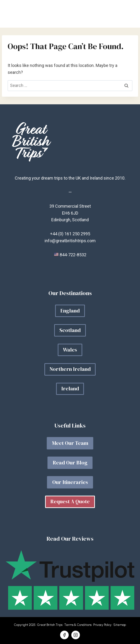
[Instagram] (76, 635)
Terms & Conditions (78, 625)
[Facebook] (64, 635)
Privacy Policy (102, 625)
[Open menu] (129, 14)
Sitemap (120, 625)
